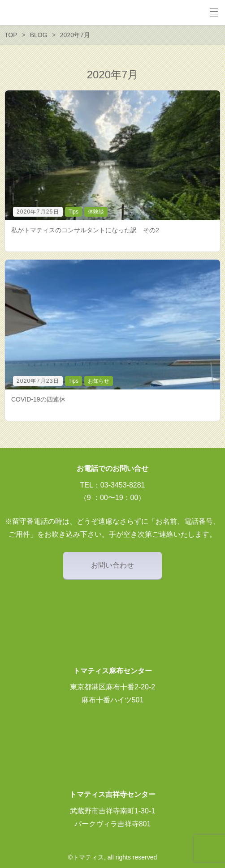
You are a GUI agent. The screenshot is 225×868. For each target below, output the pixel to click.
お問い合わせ (112, 565)
